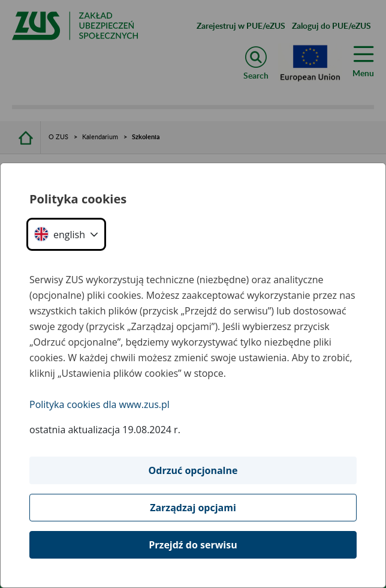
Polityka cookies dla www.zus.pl (99, 404)
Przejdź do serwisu (193, 545)
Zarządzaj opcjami (193, 508)
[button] (66, 234)
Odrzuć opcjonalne (193, 470)
